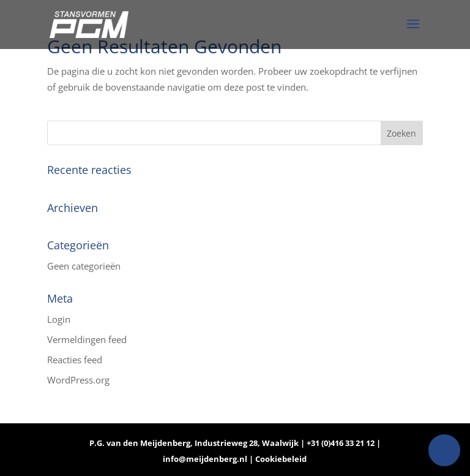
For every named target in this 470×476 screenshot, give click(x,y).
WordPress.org (78, 380)
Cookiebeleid (281, 459)
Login (59, 319)
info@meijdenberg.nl (206, 459)
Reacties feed (75, 360)
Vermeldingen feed (87, 339)
